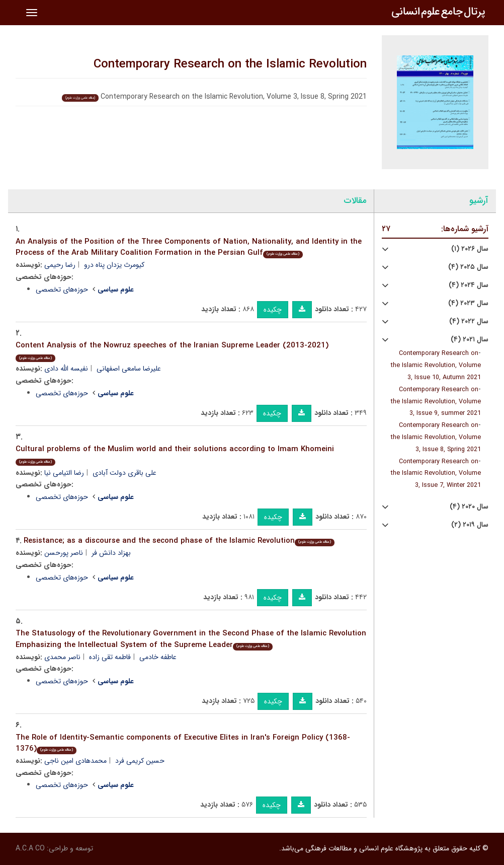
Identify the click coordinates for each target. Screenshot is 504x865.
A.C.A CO (30, 848)
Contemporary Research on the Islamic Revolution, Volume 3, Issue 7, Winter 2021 (436, 474)
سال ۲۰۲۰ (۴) (469, 507)
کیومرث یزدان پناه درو (114, 265)
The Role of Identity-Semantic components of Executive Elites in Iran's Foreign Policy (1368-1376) (183, 743)
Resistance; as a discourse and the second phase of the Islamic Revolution (179, 541)
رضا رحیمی (60, 265)
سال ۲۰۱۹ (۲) (470, 525)
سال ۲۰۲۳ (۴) (468, 303)
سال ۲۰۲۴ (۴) (469, 285)
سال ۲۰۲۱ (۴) (470, 340)
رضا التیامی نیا (64, 473)
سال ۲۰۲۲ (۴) (469, 321)
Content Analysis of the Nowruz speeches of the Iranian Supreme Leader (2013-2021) (172, 351)
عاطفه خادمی (158, 657)
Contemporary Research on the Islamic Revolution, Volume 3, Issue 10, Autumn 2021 (436, 366)
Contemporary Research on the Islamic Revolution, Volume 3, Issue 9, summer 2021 (436, 402)
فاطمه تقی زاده (110, 657)
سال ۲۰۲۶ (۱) (470, 249)
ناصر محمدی (62, 657)
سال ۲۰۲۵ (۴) (468, 267)
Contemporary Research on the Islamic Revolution (230, 64)
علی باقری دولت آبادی (124, 473)
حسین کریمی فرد (140, 761)
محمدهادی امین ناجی (75, 761)
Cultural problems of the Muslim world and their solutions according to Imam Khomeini (175, 454)
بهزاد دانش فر (111, 553)
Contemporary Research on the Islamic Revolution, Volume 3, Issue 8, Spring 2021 (436, 438)
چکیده (273, 310)
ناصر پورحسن (64, 553)
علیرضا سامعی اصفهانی (129, 369)
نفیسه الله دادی (66, 369)
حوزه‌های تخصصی (62, 290)
